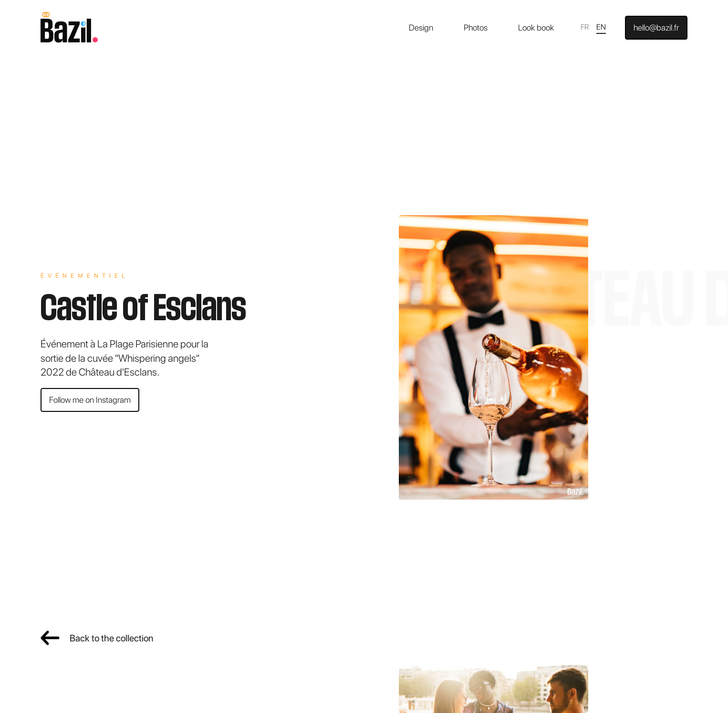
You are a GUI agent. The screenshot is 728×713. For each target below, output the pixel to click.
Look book (536, 27)
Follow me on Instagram (90, 400)
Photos (476, 27)
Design (421, 27)
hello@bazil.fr (656, 27)
